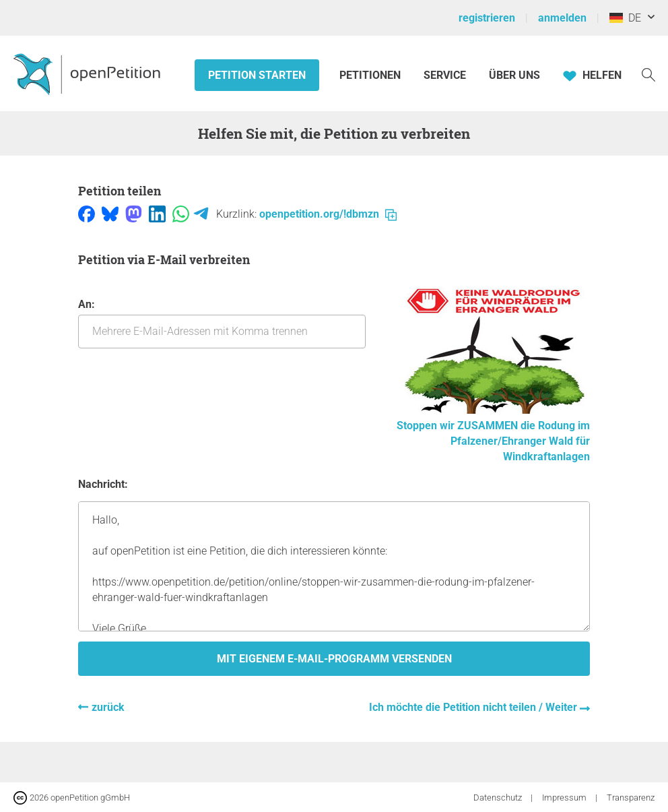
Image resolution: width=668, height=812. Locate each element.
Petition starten (257, 75)
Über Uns (514, 75)
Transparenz (631, 798)
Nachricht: (103, 484)
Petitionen (371, 75)
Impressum (565, 798)
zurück (108, 707)
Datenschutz (499, 798)
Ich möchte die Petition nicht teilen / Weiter (474, 707)
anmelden (562, 18)
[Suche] (648, 74)
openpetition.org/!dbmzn (328, 214)
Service (445, 75)
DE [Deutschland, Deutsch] (625, 18)
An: (222, 323)
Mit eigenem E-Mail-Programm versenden (334, 659)
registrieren (487, 18)
